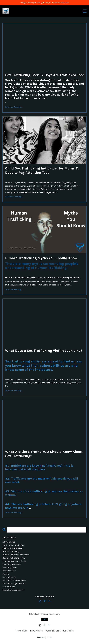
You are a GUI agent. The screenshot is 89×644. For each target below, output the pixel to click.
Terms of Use (21, 631)
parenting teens (10, 568)
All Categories (9, 542)
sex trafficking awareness (14, 580)
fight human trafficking (14, 545)
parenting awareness (12, 564)
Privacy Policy (36, 631)
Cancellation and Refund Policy (59, 631)
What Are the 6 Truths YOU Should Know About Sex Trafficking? (44, 454)
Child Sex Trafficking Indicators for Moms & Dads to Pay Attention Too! (42, 170)
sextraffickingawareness (13, 590)
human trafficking (11, 551)
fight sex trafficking (12, 548)
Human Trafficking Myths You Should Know (41, 258)
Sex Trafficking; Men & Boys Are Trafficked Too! (44, 75)
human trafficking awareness (16, 555)
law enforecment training (14, 561)
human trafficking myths (14, 558)
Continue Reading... (14, 107)
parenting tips (9, 571)
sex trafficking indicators (14, 584)
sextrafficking (9, 587)
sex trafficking (9, 577)
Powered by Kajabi (45, 638)
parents (6, 574)
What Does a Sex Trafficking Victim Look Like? (44, 351)
